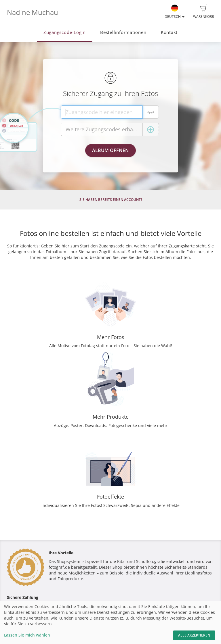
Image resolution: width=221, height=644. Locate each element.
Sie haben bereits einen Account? (111, 200)
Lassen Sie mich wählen (27, 635)
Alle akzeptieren (194, 635)
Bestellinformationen (123, 32)
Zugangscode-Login (65, 32)
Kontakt (169, 32)
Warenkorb (204, 12)
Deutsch (175, 12)
